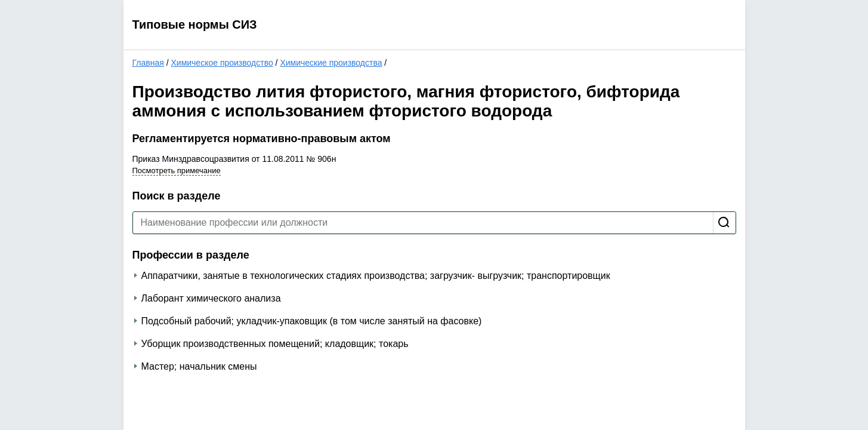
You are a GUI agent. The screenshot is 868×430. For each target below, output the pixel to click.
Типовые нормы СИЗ (195, 24)
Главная (148, 63)
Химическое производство (222, 63)
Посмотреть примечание (177, 171)
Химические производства (331, 63)
